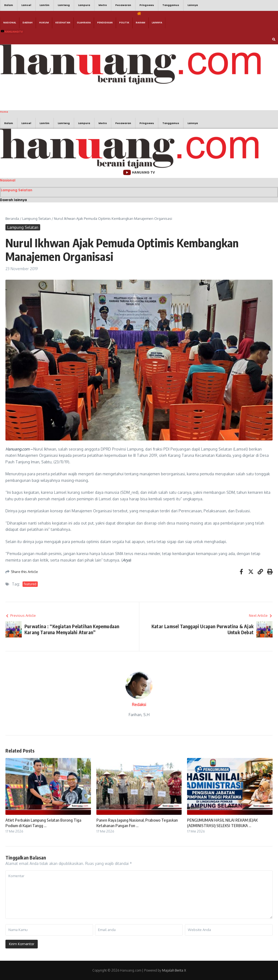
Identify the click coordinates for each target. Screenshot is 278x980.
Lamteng (64, 5)
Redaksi (139, 705)
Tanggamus (171, 5)
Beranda (12, 218)
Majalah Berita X (174, 970)
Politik (124, 23)
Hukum (44, 23)
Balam (9, 5)
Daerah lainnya (13, 200)
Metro (103, 5)
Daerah (28, 23)
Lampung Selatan (17, 190)
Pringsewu (147, 5)
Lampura (84, 5)
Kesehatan (63, 23)
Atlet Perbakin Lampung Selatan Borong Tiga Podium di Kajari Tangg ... (43, 823)
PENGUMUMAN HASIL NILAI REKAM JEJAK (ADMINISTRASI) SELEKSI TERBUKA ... (222, 823)
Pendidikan (105, 23)
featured (30, 584)
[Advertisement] (81, 97)
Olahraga (84, 23)
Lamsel (26, 5)
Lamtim (45, 5)
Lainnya (193, 5)
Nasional (10, 23)
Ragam (140, 23)
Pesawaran (123, 5)
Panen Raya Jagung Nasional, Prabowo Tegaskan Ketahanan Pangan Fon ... (137, 823)
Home (4, 112)
